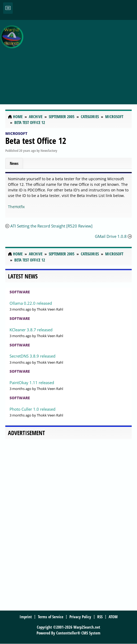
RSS (100, 617)
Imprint (26, 617)
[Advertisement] (81, 59)
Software (20, 292)
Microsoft (16, 133)
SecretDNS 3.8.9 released (32, 356)
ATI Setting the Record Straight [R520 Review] (51, 226)
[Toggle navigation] (8, 8)
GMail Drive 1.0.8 (111, 236)
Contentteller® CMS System (78, 633)
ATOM (113, 617)
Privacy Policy (80, 617)
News (14, 163)
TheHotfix (16, 207)
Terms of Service (51, 617)
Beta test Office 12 (36, 141)
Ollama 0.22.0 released (31, 303)
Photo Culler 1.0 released (32, 409)
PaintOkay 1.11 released (32, 383)
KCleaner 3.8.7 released (31, 330)
